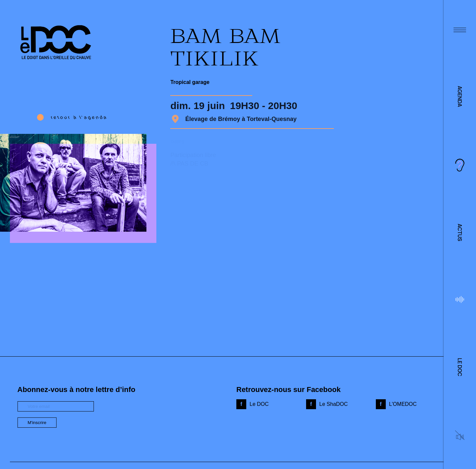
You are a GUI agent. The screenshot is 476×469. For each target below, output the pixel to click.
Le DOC (460, 367)
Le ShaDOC (334, 404)
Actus (460, 233)
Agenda (460, 97)
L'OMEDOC (403, 404)
